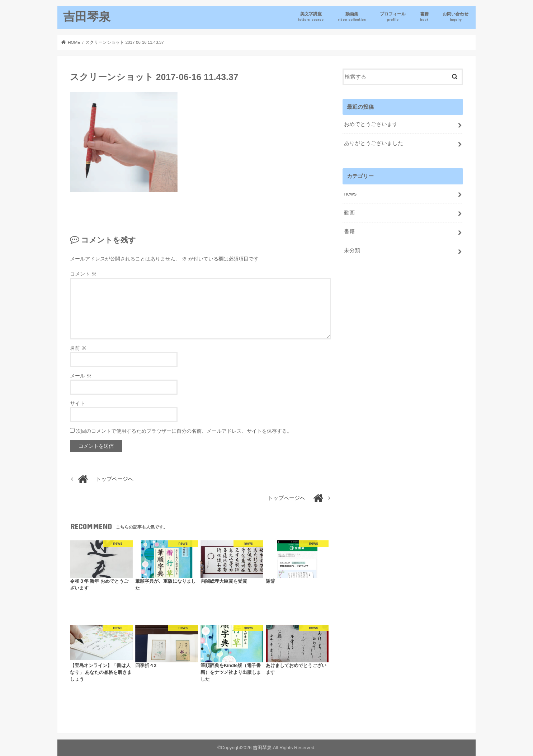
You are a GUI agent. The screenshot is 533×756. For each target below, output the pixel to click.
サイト (77, 403)
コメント (83, 274)
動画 (349, 213)
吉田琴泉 (87, 16)
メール (81, 376)
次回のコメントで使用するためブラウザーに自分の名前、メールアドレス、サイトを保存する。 (184, 431)
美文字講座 (311, 17)
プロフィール (393, 17)
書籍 (424, 17)
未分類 (352, 250)
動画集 (352, 17)
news (350, 194)
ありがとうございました (374, 143)
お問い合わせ (456, 17)
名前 (78, 348)
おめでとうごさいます (371, 124)
